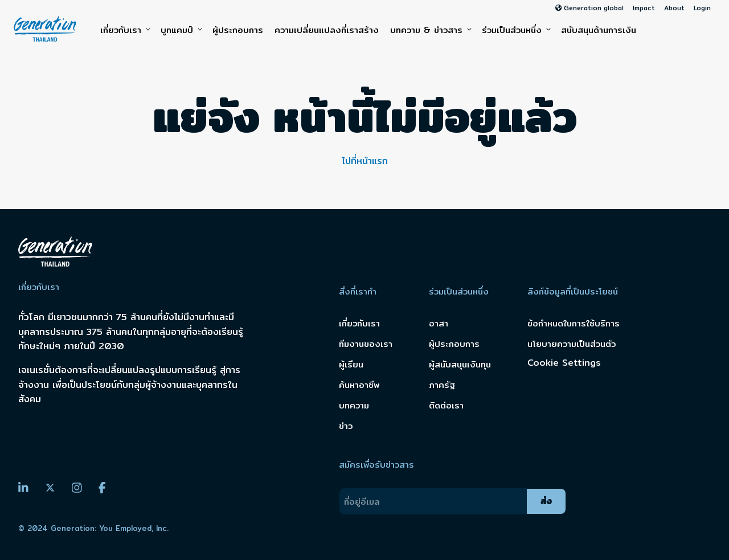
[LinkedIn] (23, 488)
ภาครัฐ (442, 385)
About (674, 8)
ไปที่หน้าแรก (365, 161)
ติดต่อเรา (446, 405)
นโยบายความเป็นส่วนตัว (572, 344)
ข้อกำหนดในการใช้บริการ (574, 323)
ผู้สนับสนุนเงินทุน (460, 364)
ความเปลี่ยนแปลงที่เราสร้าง (327, 30)
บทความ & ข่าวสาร (430, 30)
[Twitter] (50, 488)
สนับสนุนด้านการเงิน (599, 30)
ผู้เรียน (351, 364)
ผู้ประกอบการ (238, 30)
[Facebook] (102, 488)
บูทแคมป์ (181, 30)
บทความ (354, 405)
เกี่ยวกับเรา (125, 30)
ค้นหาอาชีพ (359, 385)
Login (702, 8)
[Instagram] (77, 488)
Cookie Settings (564, 363)
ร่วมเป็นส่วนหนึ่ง (516, 30)
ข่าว (346, 426)
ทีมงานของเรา (366, 344)
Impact (644, 8)
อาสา (439, 323)
